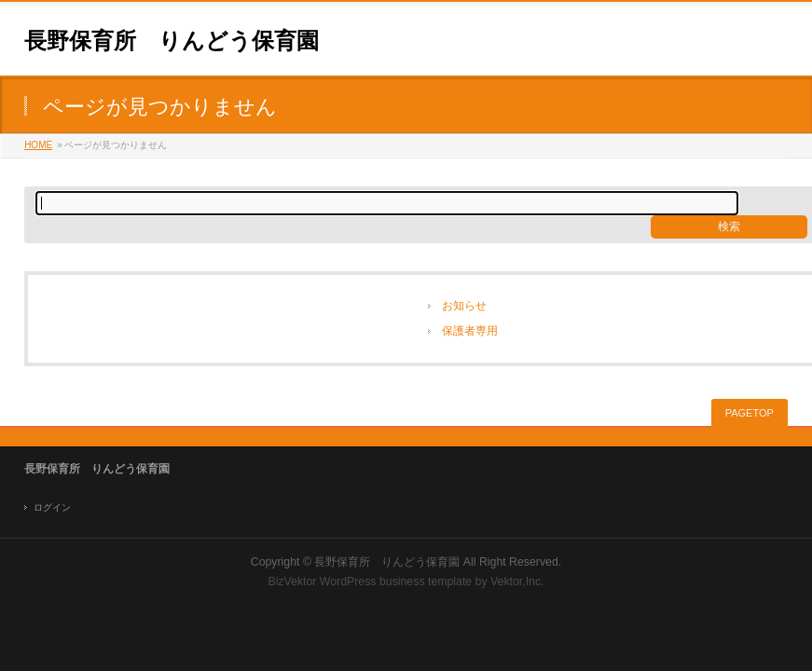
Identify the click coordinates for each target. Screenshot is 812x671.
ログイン (52, 507)
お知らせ (464, 306)
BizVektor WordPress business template (370, 582)
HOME (38, 145)
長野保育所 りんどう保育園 (172, 41)
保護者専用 (470, 331)
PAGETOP (750, 413)
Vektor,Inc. (517, 582)
